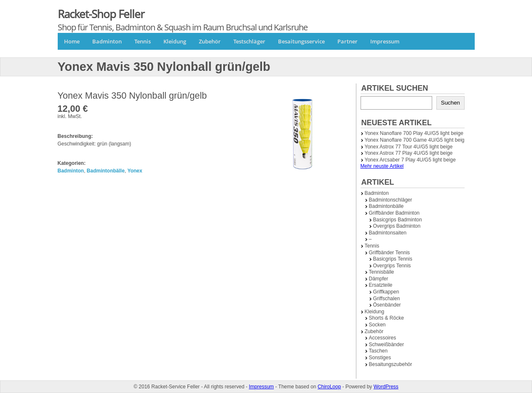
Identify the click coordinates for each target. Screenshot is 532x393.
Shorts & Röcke (386, 318)
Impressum (385, 41)
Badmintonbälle (106, 171)
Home (72, 41)
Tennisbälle (382, 272)
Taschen (378, 351)
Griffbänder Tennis (390, 253)
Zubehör (210, 41)
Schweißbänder (386, 345)
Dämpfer (379, 279)
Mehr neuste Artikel (382, 166)
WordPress (386, 387)
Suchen (450, 103)
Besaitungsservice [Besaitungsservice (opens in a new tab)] (301, 41)
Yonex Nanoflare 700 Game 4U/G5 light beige (416, 140)
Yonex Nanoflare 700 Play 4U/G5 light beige (414, 133)
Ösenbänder (387, 305)
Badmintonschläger (391, 200)
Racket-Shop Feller (101, 14)
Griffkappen (386, 292)
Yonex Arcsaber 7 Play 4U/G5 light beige (410, 160)
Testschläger (249, 41)
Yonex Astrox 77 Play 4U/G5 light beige (409, 153)
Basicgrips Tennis (393, 259)
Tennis (143, 41)
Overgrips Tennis (392, 266)
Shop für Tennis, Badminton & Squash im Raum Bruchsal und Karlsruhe (183, 27)
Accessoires (383, 338)
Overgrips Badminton (397, 226)
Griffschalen (387, 299)
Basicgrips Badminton (398, 220)
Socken (377, 325)
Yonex (135, 171)
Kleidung (175, 41)
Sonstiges (380, 358)
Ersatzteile (381, 285)
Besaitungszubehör (391, 364)
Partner (348, 41)
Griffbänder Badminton (394, 213)
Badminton (107, 41)
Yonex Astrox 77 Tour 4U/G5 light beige (409, 147)
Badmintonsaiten (388, 233)
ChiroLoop (329, 387)
